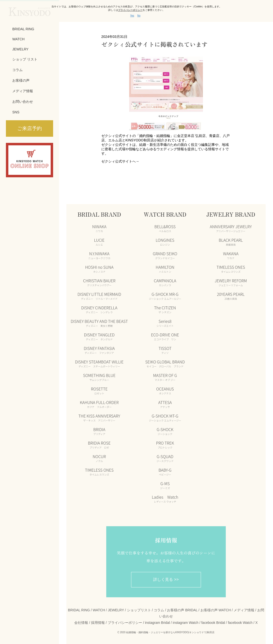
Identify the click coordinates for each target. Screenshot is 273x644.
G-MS (165, 485)
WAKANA (231, 255)
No (139, 16)
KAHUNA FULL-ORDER (99, 404)
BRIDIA (99, 431)
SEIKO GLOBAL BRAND (165, 363)
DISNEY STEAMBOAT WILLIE (99, 363)
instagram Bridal (157, 623)
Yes (132, 16)
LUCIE (99, 242)
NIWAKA (99, 228)
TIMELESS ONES (99, 472)
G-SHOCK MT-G (165, 418)
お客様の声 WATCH (216, 610)
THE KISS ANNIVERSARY (99, 418)
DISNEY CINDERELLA (99, 309)
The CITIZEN (165, 309)
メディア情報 (23, 91)
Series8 (165, 323)
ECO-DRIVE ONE (165, 336)
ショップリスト (139, 610)
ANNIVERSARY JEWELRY (231, 228)
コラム (17, 70)
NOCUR (99, 458)
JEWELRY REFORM (231, 282)
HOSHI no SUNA (99, 269)
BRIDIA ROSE (99, 445)
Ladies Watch (165, 499)
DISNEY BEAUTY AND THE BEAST (99, 323)
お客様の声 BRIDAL (182, 610)
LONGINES (165, 242)
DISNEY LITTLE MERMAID (99, 296)
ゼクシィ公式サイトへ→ (120, 161)
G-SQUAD (165, 458)
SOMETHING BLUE (99, 377)
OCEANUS (165, 390)
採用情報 (98, 623)
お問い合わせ (23, 102)
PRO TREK (165, 445)
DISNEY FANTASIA (99, 350)
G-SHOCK (165, 431)
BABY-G (165, 472)
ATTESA (165, 404)
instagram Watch (186, 623)
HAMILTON (165, 269)
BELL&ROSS (165, 228)
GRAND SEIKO (165, 255)
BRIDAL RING (23, 29)
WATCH (18, 39)
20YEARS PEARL (231, 296)
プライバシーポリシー (125, 623)
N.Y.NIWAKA (99, 255)
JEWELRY (20, 49)
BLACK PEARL (231, 242)
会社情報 (81, 623)
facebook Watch (240, 623)
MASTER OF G (165, 377)
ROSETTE (99, 390)
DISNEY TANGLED (99, 336)
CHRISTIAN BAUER (99, 282)
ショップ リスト (25, 59)
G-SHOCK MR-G (165, 296)
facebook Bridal (213, 623)
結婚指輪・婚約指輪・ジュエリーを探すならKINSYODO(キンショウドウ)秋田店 (170, 632)
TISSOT (165, 350)
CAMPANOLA (165, 282)
